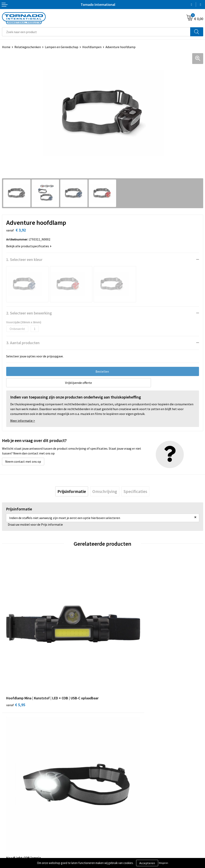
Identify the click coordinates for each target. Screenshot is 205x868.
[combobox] (96, 32)
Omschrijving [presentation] (105, 491)
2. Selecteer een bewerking (29, 313)
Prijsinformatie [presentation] (72, 491)
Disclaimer (112, 814)
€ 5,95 (16, 668)
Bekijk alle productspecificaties (29, 246)
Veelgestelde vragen (118, 746)
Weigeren (163, 863)
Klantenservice (12, 808)
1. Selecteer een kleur (24, 259)
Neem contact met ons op (23, 461)
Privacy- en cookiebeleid (121, 808)
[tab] (72, 491)
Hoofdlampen (92, 47)
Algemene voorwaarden (121, 802)
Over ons (111, 740)
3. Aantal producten (23, 343)
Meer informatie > (23, 421)
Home (6, 47)
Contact (8, 802)
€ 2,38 (116, 663)
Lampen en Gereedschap (62, 47)
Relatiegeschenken (28, 47)
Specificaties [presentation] (135, 491)
